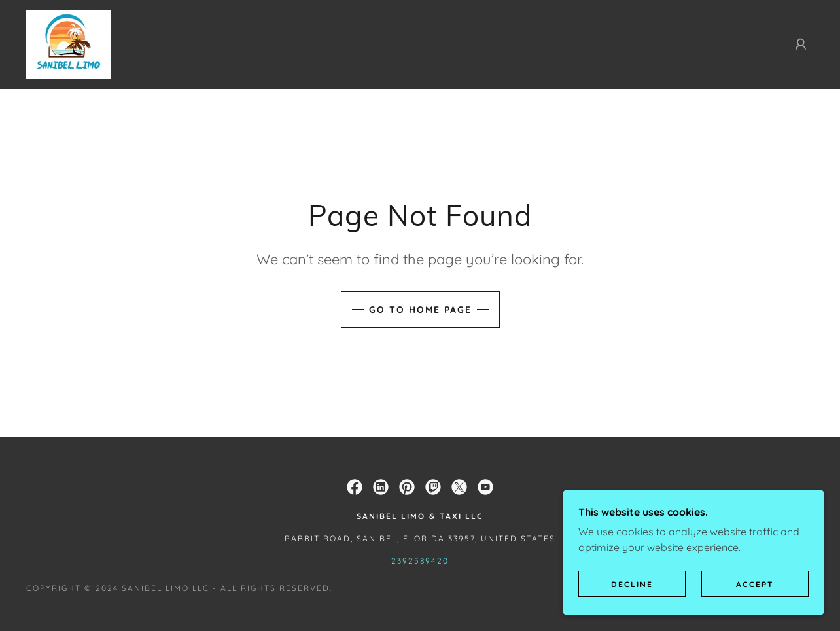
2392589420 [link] (420, 561)
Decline (632, 602)
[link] (69, 43)
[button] (801, 45)
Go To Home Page (420, 310)
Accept (755, 602)
